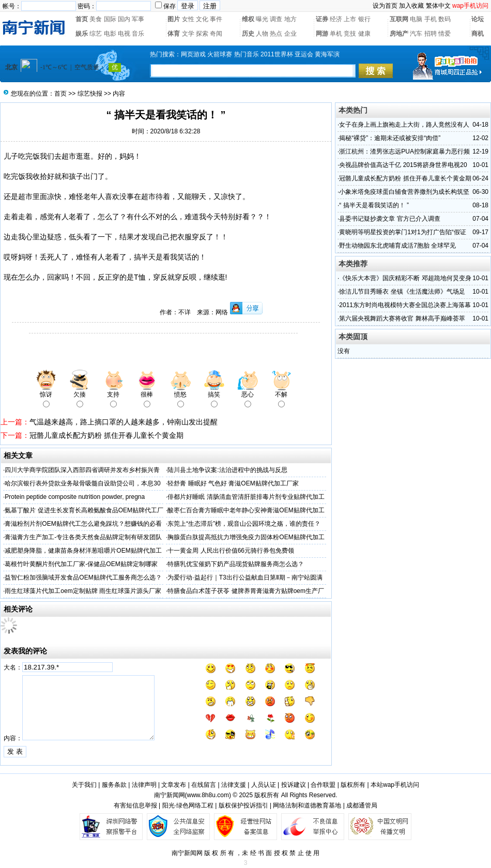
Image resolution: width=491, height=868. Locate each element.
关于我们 (84, 785)
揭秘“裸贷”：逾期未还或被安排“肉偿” (390, 138)
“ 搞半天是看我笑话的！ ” (374, 205)
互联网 (399, 19)
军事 (138, 19)
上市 (350, 19)
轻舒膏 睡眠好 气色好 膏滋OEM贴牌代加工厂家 (233, 483)
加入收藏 (411, 6)
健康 (364, 34)
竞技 (350, 34)
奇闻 (216, 34)
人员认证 (264, 785)
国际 (110, 19)
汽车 (416, 34)
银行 (364, 19)
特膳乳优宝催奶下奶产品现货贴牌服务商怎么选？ (236, 564)
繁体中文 (438, 6)
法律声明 (144, 785)
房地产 (399, 34)
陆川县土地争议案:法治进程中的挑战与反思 (227, 470)
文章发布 (174, 785)
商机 (478, 34)
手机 (431, 19)
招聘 (431, 34)
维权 (248, 19)
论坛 (478, 19)
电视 (124, 34)
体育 (174, 34)
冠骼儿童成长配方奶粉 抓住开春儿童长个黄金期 (106, 435)
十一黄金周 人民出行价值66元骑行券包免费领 (231, 551)
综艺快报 (90, 94)
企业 (290, 34)
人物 (262, 34)
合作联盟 (323, 785)
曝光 (262, 19)
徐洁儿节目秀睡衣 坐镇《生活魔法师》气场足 (402, 292)
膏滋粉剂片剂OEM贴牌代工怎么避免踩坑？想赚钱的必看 (83, 524)
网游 (322, 34)
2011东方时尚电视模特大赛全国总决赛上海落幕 (405, 305)
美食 (96, 19)
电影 (110, 34)
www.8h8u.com (208, 795)
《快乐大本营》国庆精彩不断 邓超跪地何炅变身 (405, 278)
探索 (202, 34)
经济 (336, 19)
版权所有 (353, 785)
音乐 (138, 34)
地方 (290, 19)
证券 (322, 19)
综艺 (96, 34)
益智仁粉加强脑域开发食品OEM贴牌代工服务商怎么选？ (83, 577)
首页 (82, 19)
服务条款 (114, 785)
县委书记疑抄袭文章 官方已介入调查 (389, 219)
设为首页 (385, 6)
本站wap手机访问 (395, 785)
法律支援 (234, 785)
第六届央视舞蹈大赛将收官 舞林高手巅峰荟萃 (402, 318)
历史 (248, 34)
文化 (202, 19)
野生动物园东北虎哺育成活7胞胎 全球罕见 (397, 246)
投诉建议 (294, 785)
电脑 (416, 19)
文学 (188, 34)
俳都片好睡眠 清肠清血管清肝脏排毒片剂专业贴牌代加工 (246, 497)
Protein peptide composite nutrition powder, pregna (75, 497)
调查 (276, 19)
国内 (124, 19)
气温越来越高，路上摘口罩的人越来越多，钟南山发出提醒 (124, 422)
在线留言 (204, 785)
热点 (276, 34)
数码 (444, 19)
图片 (174, 19)
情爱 (444, 34)
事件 (216, 19)
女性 (188, 19)
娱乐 (82, 34)
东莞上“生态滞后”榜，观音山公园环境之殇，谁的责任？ (244, 524)
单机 (336, 34)
